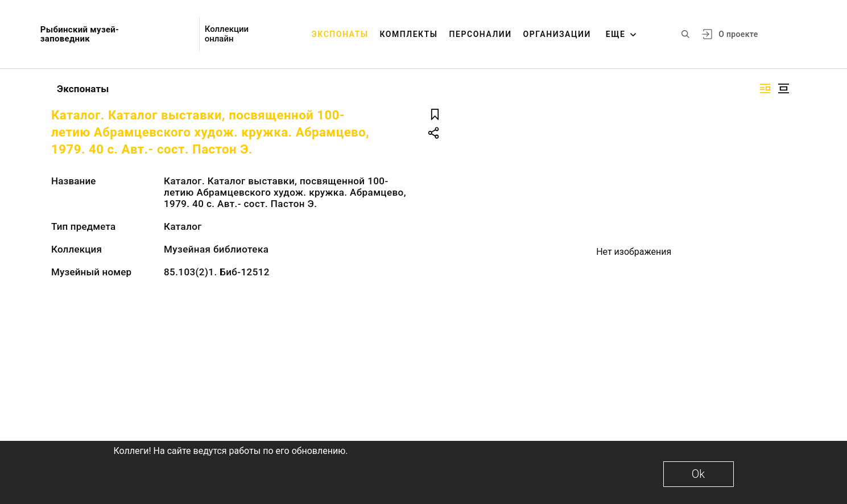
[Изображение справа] (765, 88)
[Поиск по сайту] (685, 34)
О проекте (738, 34)
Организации (557, 34)
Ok (698, 474)
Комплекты (408, 34)
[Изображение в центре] (783, 88)
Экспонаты (340, 34)
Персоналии (481, 34)
